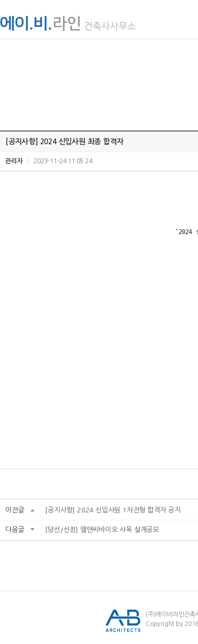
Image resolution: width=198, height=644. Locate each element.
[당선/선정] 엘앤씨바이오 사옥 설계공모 (102, 530)
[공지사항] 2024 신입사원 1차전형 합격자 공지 (112, 510)
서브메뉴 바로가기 (0, 0)
